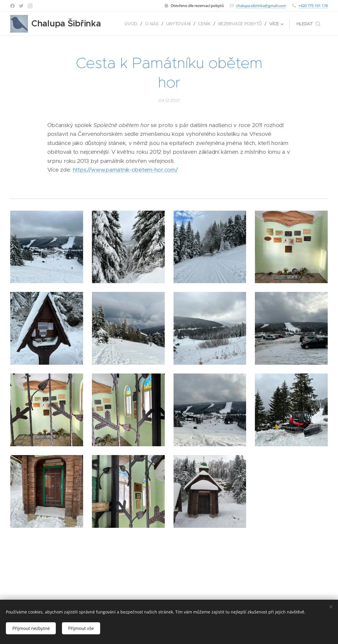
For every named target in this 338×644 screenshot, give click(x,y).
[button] (308, 24)
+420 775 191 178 (313, 6)
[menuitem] (133, 24)
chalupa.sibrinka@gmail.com (261, 6)
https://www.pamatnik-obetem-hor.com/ (125, 170)
